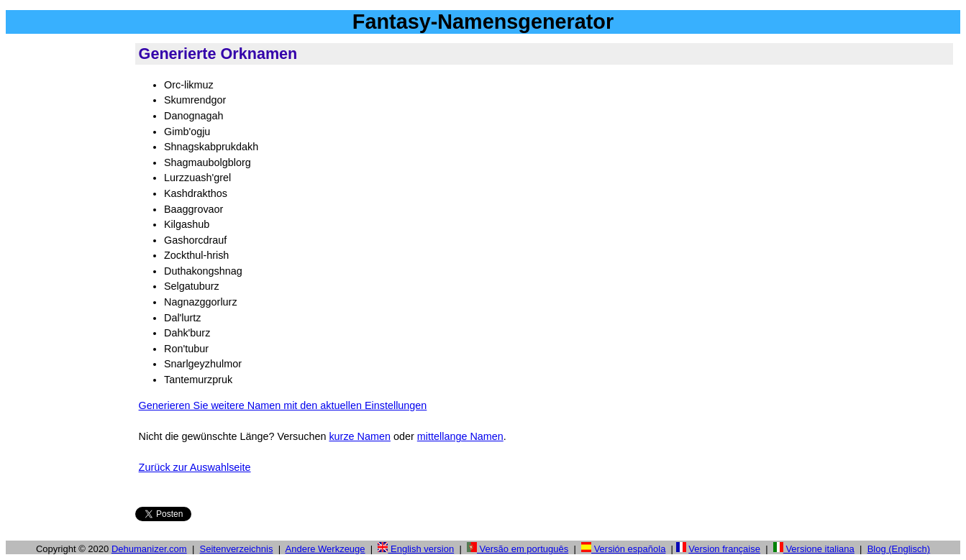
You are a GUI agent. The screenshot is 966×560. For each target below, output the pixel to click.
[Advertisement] (68, 258)
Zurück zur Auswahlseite (195, 467)
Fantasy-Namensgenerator (483, 22)
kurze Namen (360, 436)
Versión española (623, 549)
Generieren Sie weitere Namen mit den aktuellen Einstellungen (283, 405)
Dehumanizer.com (149, 549)
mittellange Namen (460, 436)
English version (416, 549)
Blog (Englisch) (899, 549)
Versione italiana (814, 549)
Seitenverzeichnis (237, 549)
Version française (724, 549)
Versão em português (518, 549)
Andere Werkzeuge (325, 549)
